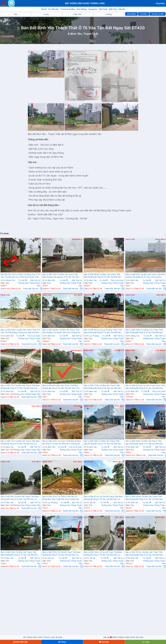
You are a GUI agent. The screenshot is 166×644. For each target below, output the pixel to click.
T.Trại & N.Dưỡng (68, 9)
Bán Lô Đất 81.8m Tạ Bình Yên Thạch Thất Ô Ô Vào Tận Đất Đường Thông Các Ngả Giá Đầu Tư (20, 331)
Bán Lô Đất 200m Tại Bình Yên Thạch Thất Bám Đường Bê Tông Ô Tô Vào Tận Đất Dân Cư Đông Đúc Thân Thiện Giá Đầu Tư (144, 443)
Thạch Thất (5, 239)
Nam (34, 351)
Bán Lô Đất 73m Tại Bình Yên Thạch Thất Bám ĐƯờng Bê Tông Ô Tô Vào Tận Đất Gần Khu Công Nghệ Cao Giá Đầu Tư (20, 387)
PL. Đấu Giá (53, 9)
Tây (76, 295)
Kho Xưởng (82, 9)
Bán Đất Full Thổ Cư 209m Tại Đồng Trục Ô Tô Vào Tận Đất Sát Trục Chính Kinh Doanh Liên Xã (21, 276)
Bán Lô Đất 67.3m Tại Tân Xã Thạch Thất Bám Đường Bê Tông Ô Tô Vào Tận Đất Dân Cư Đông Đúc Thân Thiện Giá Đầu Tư (103, 498)
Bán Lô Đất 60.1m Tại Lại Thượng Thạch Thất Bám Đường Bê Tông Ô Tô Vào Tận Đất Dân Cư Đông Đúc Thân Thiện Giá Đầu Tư (103, 331)
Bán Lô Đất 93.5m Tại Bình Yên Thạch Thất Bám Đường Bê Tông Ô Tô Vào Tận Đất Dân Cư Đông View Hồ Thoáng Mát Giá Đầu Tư (144, 498)
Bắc (33, 295)
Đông (75, 239)
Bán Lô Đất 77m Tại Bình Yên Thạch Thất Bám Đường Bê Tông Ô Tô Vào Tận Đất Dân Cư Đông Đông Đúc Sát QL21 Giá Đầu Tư (20, 443)
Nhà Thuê (103, 9)
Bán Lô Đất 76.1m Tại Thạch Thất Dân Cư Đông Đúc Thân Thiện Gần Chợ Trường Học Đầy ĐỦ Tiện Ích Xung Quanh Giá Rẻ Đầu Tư (61, 498)
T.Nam (158, 462)
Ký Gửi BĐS (131, 14)
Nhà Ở (44, 9)
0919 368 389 (137, 637)
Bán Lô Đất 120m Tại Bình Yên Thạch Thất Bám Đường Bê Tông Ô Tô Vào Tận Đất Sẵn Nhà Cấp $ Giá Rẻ (19, 554)
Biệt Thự (113, 9)
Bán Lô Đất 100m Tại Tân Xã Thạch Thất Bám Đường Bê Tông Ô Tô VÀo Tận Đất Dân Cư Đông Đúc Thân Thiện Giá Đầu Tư (103, 554)
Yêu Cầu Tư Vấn (158, 14)
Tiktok (62, 642)
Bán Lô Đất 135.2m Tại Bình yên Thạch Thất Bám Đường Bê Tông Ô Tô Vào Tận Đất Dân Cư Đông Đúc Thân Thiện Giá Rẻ (144, 554)
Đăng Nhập (160, 3)
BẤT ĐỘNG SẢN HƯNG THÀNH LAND (39, 637)
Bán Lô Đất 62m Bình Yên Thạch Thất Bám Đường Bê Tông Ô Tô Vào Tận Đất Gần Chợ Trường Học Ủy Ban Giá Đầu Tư (61, 387)
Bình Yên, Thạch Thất (84, 34)
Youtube (104, 642)
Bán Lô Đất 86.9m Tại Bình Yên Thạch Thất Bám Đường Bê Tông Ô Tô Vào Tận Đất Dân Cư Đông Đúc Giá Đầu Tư (103, 276)
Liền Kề (122, 9)
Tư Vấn (23, 280)
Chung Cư (93, 9)
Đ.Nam (33, 239)
